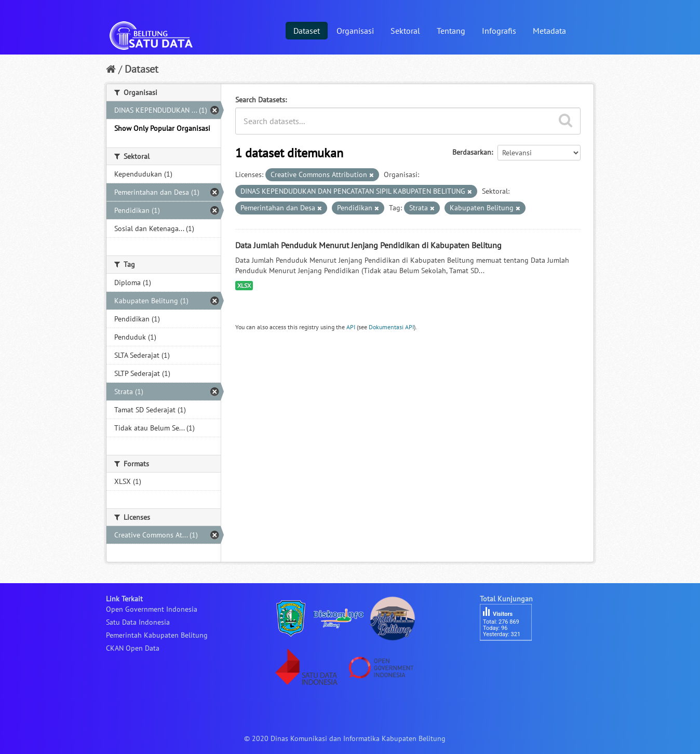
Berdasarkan (472, 152)
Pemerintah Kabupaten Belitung (157, 635)
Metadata (549, 31)
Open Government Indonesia (152, 609)
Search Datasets (260, 100)
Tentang (451, 31)
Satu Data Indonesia (138, 622)
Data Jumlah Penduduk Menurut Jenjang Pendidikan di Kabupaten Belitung (368, 245)
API (351, 327)
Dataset (307, 31)
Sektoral (405, 31)
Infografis (499, 31)
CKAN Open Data (133, 648)
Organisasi (355, 31)
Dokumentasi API (391, 327)
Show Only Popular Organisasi (162, 128)
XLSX (244, 285)
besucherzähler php (511, 658)
